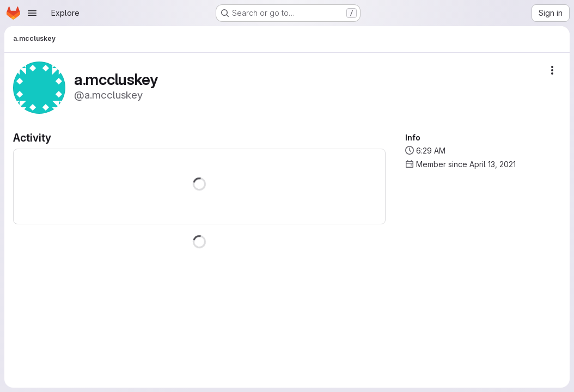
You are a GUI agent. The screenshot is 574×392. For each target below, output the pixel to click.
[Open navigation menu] (32, 13)
